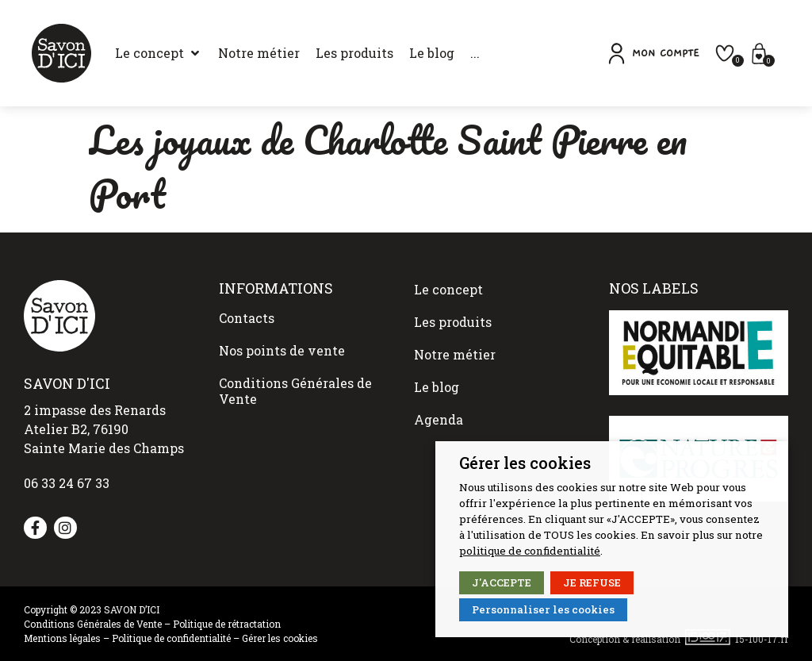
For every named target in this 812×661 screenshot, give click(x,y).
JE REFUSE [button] (592, 582)
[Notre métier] (239, 53)
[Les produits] (335, 53)
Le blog (437, 362)
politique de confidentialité (530, 551)
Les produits (453, 311)
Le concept (448, 286)
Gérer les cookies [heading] (525, 463)
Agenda (439, 388)
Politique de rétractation (227, 624)
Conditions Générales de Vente (295, 373)
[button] (676, 54)
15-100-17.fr (762, 638)
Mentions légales (62, 638)
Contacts (247, 315)
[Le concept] (139, 53)
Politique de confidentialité (171, 638)
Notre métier (455, 337)
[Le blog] (412, 53)
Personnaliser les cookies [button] (543, 609)
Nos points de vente (282, 340)
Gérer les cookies (280, 638)
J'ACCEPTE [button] (502, 582)
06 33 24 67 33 (67, 483)
